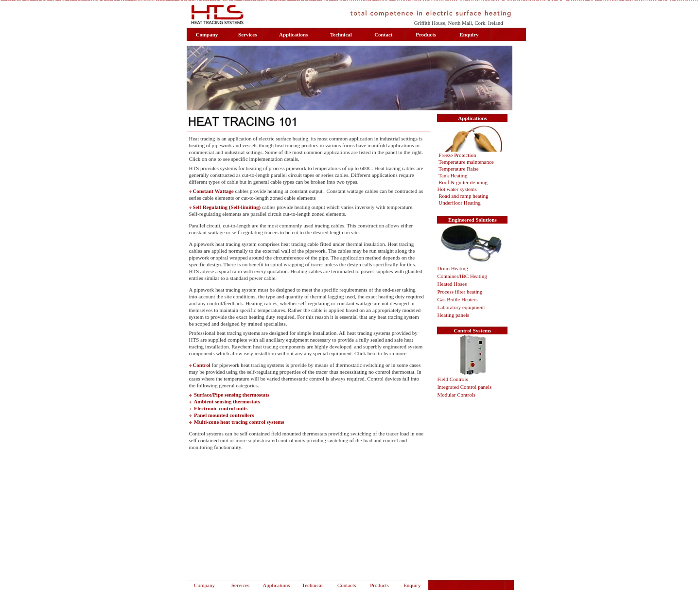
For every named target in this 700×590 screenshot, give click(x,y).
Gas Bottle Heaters (457, 299)
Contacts (347, 585)
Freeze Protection (457, 155)
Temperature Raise (459, 169)
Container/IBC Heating (462, 276)
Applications (276, 585)
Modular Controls (456, 395)
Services (240, 585)
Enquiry (412, 585)
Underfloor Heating (460, 203)
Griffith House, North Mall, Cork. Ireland (459, 23)
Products (379, 585)
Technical (312, 585)
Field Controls (452, 379)
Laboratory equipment (462, 307)
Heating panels (453, 315)
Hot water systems (457, 189)
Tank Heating (453, 175)
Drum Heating (452, 268)
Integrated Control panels (464, 387)
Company (204, 585)
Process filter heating (460, 292)
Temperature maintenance (466, 162)
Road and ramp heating (463, 196)
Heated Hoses (452, 284)
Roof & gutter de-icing (463, 182)
